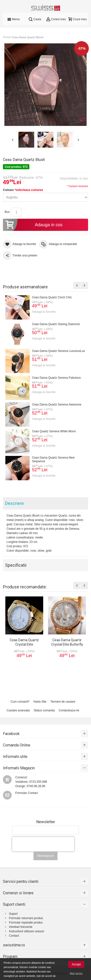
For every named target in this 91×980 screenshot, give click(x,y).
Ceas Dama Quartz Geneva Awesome (57, 405)
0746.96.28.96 (36, 786)
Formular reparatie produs (26, 923)
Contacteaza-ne (69, 710)
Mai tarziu (76, 974)
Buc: (8, 212)
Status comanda (44, 710)
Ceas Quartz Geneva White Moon (54, 431)
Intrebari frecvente (21, 927)
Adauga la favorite (44, 312)
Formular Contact (27, 793)
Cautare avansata (18, 710)
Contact (14, 936)
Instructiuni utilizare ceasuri (27, 931)
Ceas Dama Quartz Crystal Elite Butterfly (67, 642)
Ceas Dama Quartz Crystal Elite (24, 642)
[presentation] (43, 844)
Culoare (23, 190)
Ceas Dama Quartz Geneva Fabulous (56, 378)
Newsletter (46, 822)
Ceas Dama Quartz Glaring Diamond (56, 324)
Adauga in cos (33, 225)
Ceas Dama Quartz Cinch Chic (52, 297)
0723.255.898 (38, 782)
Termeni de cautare (63, 702)
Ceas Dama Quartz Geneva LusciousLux (58, 351)
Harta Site (40, 702)
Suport (13, 914)
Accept (76, 964)
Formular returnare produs (26, 918)
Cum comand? (20, 702)
